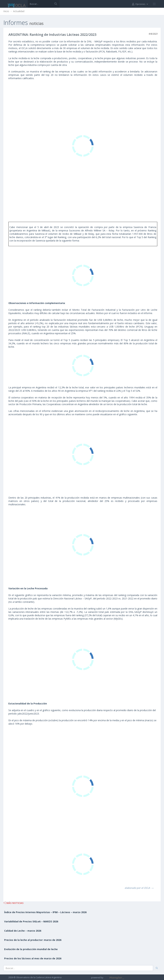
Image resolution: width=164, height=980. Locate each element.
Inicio (6, 11)
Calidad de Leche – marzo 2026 (23, 931)
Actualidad (19, 11)
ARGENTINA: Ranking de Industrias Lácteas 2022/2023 (52, 35)
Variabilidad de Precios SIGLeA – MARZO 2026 (31, 921)
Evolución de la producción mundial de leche (31, 949)
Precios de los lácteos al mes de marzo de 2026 (33, 958)
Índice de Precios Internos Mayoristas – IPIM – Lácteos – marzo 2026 (45, 912)
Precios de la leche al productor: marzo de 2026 (33, 940)
